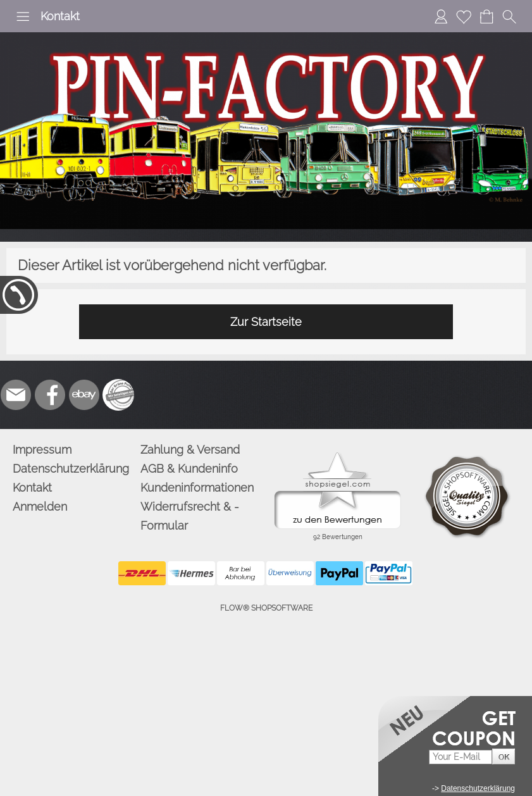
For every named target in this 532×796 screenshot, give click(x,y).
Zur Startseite (266, 322)
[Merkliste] (464, 16)
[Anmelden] (441, 16)
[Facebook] (50, 395)
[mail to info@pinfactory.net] (16, 395)
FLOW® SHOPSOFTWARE (266, 608)
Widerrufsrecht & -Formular (190, 516)
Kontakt (60, 16)
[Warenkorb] (486, 16)
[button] (23, 16)
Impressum (42, 450)
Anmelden (40, 507)
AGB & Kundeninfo (189, 469)
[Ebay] (84, 395)
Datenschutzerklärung (71, 469)
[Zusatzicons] (118, 395)
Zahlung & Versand (190, 450)
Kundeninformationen (197, 488)
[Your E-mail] (461, 757)
